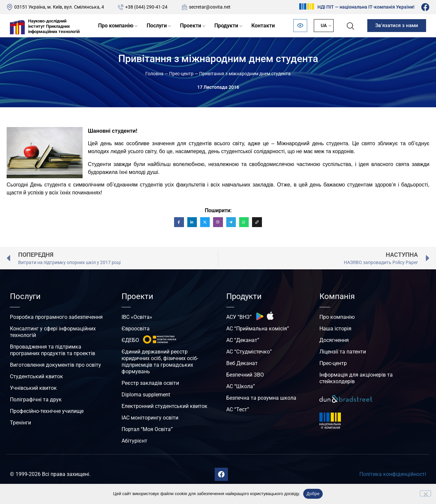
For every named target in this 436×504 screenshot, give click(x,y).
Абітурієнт (134, 441)
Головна (154, 74)
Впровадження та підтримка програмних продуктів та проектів (53, 350)
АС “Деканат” (243, 340)
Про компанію (116, 26)
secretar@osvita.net (210, 7)
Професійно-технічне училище (47, 411)
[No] (425, 493)
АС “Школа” (241, 386)
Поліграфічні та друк (36, 400)
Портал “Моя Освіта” (147, 429)
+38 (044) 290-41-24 (146, 7)
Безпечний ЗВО (245, 375)
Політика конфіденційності (393, 474)
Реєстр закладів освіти (150, 383)
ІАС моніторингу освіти (150, 418)
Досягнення (334, 340)
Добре (313, 494)
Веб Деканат (242, 363)
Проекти (191, 26)
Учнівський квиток (33, 388)
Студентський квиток (36, 376)
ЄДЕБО (130, 340)
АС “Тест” (238, 409)
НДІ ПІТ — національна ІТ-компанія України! (366, 7)
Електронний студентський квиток (164, 406)
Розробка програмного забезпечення (56, 317)
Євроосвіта (136, 329)
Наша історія (335, 329)
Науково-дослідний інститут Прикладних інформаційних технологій (54, 26)
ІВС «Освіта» (137, 317)
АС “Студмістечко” (249, 352)
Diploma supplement (146, 395)
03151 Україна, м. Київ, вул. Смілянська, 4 (59, 7)
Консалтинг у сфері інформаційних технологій (53, 332)
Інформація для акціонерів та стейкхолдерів (356, 378)
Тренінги (20, 423)
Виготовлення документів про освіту (55, 365)
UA (324, 25)
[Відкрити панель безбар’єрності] (300, 26)
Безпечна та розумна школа (261, 398)
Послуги (157, 26)
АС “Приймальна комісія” (258, 329)
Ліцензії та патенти (343, 352)
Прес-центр (181, 74)
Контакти (263, 26)
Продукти (226, 26)
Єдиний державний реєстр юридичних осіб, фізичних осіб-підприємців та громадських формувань (160, 362)
